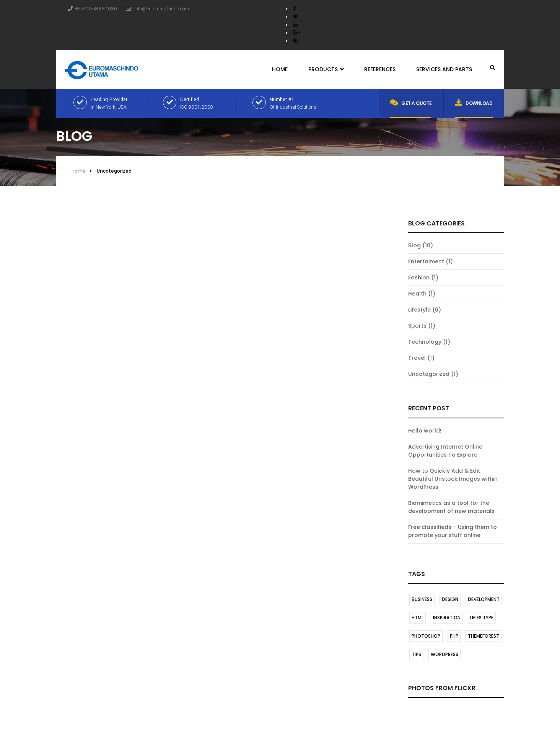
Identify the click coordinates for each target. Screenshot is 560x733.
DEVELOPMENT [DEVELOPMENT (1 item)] (484, 599)
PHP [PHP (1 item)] (454, 636)
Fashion (419, 278)
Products (326, 69)
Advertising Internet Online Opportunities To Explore (445, 451)
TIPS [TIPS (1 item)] (416, 654)
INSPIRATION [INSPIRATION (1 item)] (447, 618)
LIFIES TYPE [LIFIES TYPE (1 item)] (482, 618)
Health (417, 294)
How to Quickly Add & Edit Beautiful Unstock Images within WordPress (453, 479)
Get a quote (411, 103)
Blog (414, 245)
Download (474, 103)
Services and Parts (444, 69)
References (380, 69)
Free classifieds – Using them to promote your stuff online (453, 531)
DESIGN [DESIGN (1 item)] (450, 599)
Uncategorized (114, 171)
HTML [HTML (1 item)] (418, 618)
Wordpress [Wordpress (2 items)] (444, 654)
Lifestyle (419, 310)
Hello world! (425, 431)
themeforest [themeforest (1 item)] (483, 636)
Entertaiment (426, 261)
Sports (417, 326)
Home (280, 69)
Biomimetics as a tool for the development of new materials (451, 507)
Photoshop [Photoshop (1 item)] (426, 636)
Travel (417, 358)
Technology (425, 342)
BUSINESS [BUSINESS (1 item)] (422, 599)
